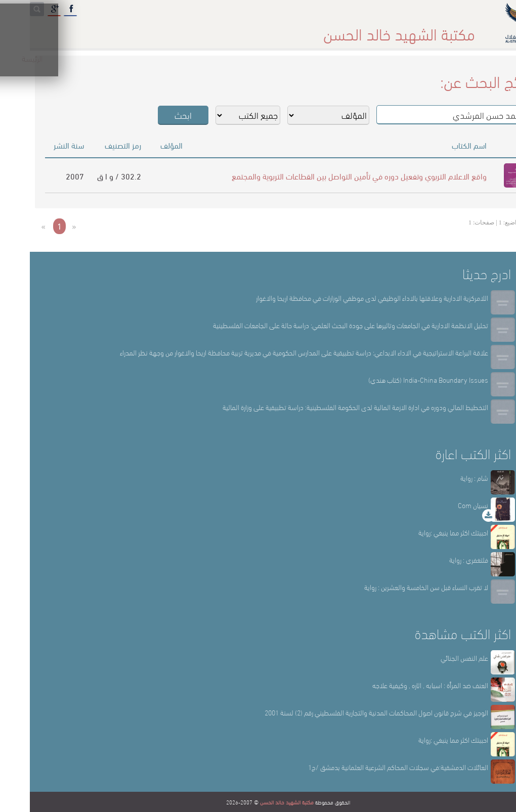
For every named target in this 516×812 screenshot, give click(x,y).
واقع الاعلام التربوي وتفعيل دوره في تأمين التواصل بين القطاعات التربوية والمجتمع (329, 176)
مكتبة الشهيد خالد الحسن (257, 802)
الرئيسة (416, 30)
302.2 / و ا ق (89, 176)
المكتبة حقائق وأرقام (197, 30)
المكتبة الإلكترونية (104, 30)
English (30, 30)
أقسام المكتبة (284, 30)
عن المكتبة (355, 30)
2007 (45, 176)
